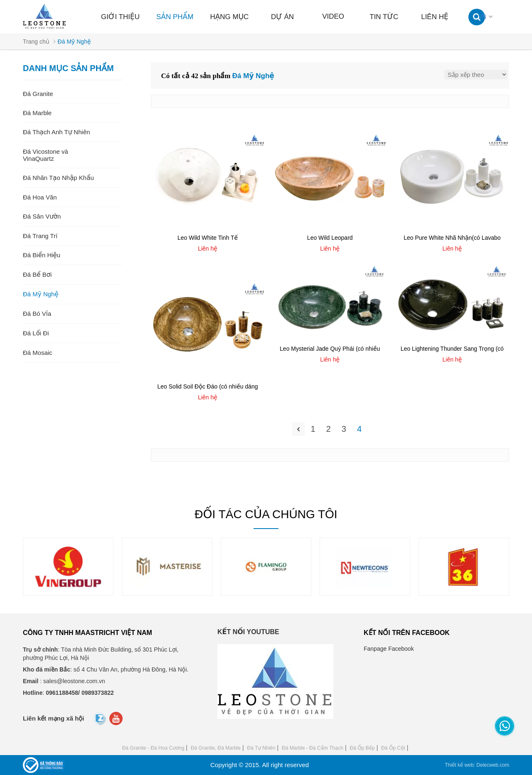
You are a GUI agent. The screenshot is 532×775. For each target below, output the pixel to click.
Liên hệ (435, 17)
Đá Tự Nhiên (261, 748)
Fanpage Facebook (389, 649)
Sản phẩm (175, 17)
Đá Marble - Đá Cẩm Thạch (313, 748)
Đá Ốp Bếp (362, 748)
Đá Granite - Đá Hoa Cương (153, 748)
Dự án (282, 17)
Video (333, 16)
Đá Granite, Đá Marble (216, 748)
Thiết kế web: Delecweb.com (477, 765)
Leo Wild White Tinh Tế (208, 238)
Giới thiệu (120, 17)
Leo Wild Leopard (330, 238)
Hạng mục (229, 17)
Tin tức (384, 17)
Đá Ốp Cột (393, 748)
